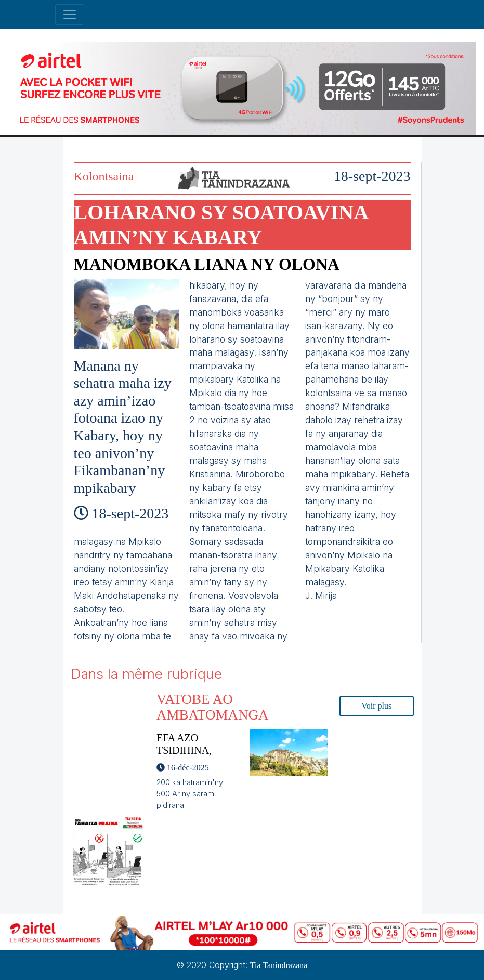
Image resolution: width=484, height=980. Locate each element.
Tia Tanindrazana (279, 965)
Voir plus (376, 706)
